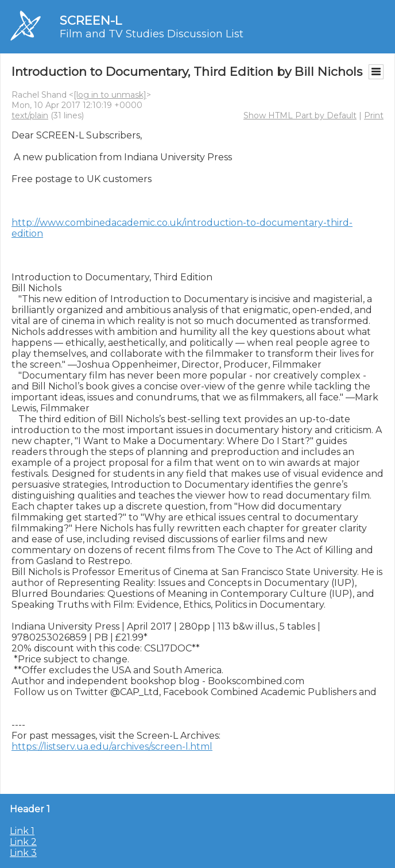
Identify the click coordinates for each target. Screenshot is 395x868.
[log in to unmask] (110, 95)
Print (374, 115)
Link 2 (23, 842)
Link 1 (22, 831)
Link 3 (23, 853)
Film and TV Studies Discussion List (152, 34)
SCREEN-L (91, 20)
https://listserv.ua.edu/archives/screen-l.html (112, 747)
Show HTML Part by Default (300, 115)
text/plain (30, 115)
